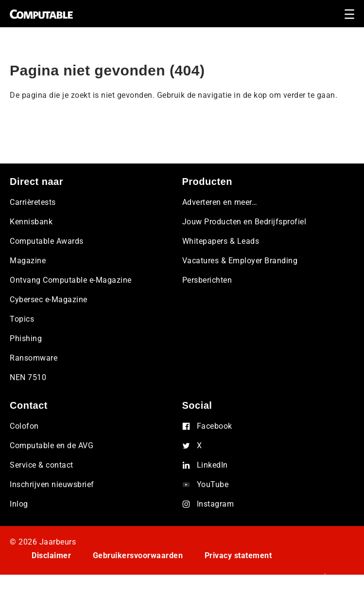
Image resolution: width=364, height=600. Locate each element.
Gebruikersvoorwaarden (138, 555)
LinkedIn (212, 465)
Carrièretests (33, 202)
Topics (22, 319)
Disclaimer (51, 555)
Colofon (24, 426)
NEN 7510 (28, 377)
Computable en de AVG (52, 445)
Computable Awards (47, 241)
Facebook (215, 426)
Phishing (26, 338)
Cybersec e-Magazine (49, 300)
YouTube (213, 484)
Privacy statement (238, 555)
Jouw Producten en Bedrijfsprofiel (244, 222)
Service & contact (42, 465)
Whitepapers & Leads (221, 241)
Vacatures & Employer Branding (240, 261)
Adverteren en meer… (220, 202)
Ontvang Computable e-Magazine (71, 280)
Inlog (19, 504)
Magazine (28, 261)
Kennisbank (31, 222)
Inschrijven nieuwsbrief (52, 484)
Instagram (216, 504)
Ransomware (34, 358)
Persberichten (207, 280)
